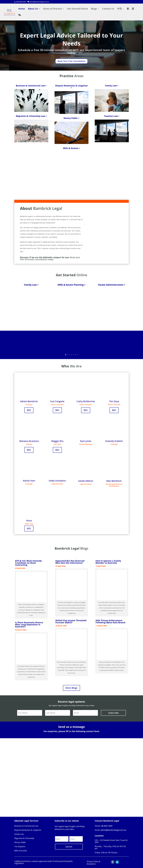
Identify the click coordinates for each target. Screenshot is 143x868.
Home (22, 9)
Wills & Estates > (71, 148)
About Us (33, 9)
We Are (71, 366)
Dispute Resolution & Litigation (28, 830)
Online (71, 275)
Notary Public (20, 842)
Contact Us (108, 9)
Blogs (94, 9)
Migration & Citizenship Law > (31, 116)
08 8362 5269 (107, 826)
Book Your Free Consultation (71, 61)
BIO (29, 410)
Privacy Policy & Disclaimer (94, 863)
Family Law (19, 834)
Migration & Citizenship (24, 838)
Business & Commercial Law (26, 826)
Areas (71, 76)
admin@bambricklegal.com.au (113, 830)
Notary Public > (71, 118)
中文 (119, 9)
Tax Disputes (20, 846)
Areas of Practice (52, 9)
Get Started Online (78, 9)
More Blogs (71, 688)
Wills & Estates (21, 851)
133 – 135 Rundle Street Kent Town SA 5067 (111, 841)
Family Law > (112, 86)
